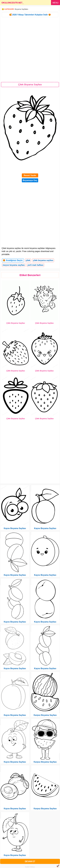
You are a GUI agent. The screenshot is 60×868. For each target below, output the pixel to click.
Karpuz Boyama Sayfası (45, 715)
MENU (55, 3)
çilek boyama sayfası (43, 260)
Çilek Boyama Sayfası (16, 323)
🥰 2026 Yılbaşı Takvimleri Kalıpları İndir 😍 (30, 15)
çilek (28, 260)
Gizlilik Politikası (30, 867)
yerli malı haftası (35, 265)
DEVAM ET (30, 861)
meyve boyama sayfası (14, 265)
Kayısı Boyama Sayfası (15, 528)
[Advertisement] (30, 49)
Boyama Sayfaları (21, 9)
